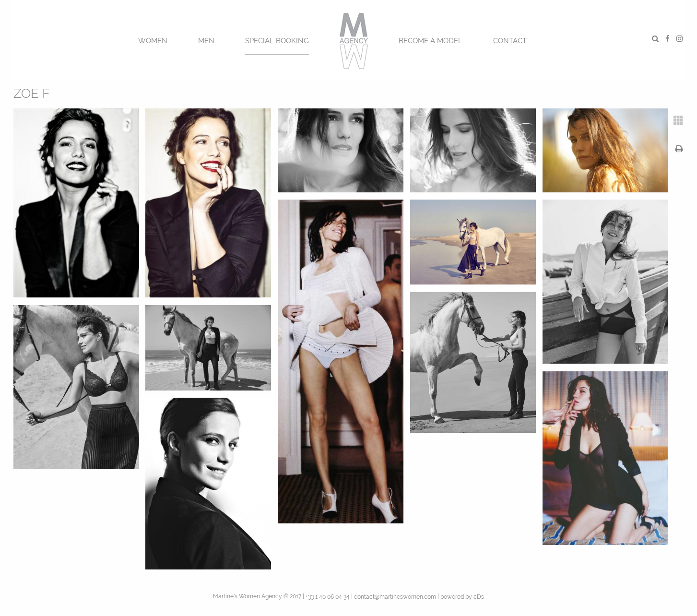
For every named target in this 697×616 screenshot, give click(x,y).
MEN (206, 41)
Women (153, 41)
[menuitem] (153, 40)
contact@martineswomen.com (395, 597)
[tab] (678, 120)
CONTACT (510, 41)
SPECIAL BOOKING (277, 41)
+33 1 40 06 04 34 (328, 597)
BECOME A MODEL (431, 41)
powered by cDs (462, 597)
